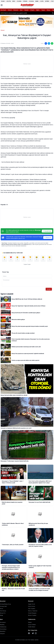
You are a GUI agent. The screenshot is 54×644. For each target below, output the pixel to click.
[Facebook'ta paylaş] (46, 43)
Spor (21, 10)
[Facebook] (29, 633)
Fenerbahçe (3, 629)
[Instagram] (36, 633)
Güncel (10, 10)
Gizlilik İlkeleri (32, 627)
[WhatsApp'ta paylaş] (52, 43)
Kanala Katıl (47, 231)
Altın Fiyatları (32, 609)
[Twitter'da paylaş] (49, 43)
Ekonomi (16, 10)
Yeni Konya (3, 611)
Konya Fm (3, 613)
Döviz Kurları (32, 606)
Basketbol (3, 631)
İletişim (30, 622)
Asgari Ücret (31, 604)
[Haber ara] (53, 13)
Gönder (49, 289)
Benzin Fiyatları (32, 615)
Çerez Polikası (32, 625)
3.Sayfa (32, 10)
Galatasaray (3, 627)
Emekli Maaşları (32, 613)
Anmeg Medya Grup (5, 604)
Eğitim (38, 10)
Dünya (48, 10)
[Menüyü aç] (2, 5)
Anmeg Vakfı (3, 606)
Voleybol (2, 634)
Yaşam (43, 10)
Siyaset (26, 10)
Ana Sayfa (3, 10)
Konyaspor (3, 622)
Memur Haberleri (33, 611)
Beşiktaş (2, 625)
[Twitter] (33, 633)
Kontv (2, 609)
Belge (1, 615)
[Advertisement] (27, 64)
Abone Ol (48, 238)
